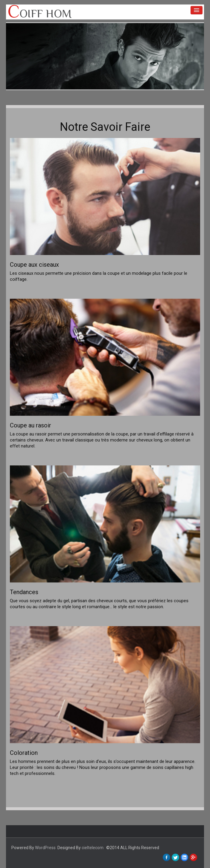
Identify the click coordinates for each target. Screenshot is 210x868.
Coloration (24, 753)
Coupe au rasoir (31, 425)
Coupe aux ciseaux (34, 265)
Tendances (24, 592)
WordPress (45, 848)
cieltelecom (93, 848)
